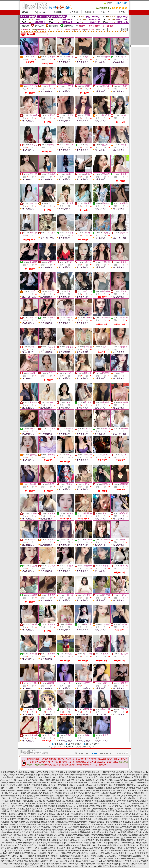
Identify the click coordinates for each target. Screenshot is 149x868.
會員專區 (58, 12)
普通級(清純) (69, 26)
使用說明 (89, 12)
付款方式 (105, 12)
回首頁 (25, 12)
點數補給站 (41, 12)
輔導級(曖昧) (54, 26)
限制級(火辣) (40, 26)
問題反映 (121, 12)
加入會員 (74, 12)
